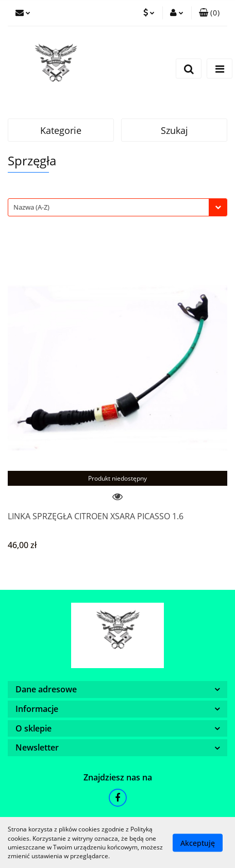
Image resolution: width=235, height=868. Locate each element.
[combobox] (117, 207)
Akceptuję (198, 843)
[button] (209, 13)
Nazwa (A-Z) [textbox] (31, 207)
